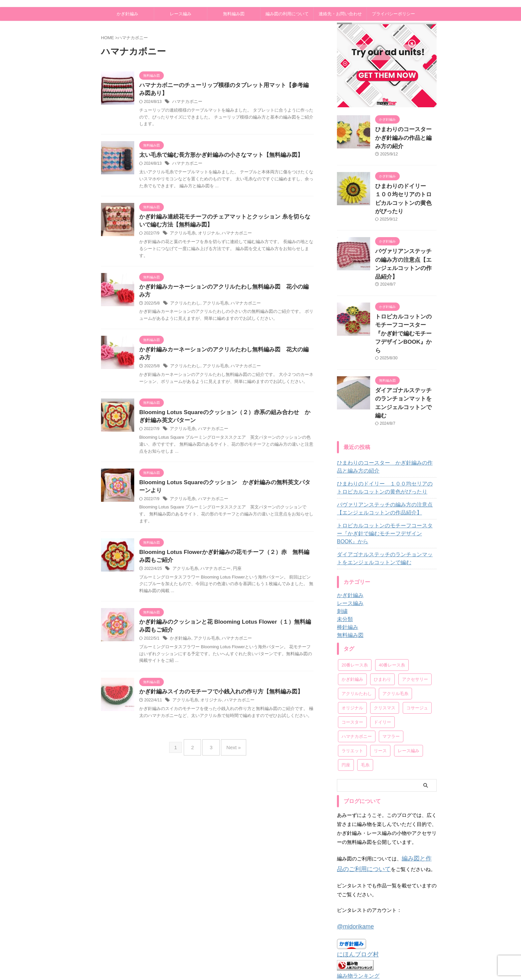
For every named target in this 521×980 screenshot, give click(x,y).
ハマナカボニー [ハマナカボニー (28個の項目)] (357, 672)
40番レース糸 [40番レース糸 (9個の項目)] (392, 600)
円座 (233, 560)
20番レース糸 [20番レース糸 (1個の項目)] (355, 600)
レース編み (181, 14)
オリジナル (206, 236)
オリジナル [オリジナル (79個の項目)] (352, 643)
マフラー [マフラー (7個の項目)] (391, 672)
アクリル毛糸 (182, 236)
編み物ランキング (356, 903)
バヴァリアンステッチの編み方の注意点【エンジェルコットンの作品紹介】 (405, 237)
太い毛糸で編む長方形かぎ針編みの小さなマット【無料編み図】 (216, 157)
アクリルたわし (184, 299)
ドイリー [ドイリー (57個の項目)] (382, 657)
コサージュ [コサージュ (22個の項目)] (417, 643)
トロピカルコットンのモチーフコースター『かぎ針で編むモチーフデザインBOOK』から (386, 473)
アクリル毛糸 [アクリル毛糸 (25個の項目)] (395, 629)
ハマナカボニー (186, 103)
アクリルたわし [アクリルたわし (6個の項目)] (357, 629)
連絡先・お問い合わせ (340, 14)
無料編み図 (234, 14)
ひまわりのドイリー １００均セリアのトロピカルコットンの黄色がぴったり (405, 183)
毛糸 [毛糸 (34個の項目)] (365, 700)
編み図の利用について (287, 14)
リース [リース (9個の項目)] (380, 686)
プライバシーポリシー (393, 14)
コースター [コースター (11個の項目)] (352, 657)
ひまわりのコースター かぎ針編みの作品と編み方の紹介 (386, 410)
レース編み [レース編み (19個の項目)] (409, 686)
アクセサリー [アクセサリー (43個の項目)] (415, 615)
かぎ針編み (127, 14)
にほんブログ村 (354, 884)
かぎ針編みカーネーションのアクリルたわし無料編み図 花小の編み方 (224, 290)
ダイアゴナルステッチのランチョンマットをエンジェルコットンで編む (405, 352)
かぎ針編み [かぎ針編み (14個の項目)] (352, 615)
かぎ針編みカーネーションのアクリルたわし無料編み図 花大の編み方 (224, 345)
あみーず (273, 959)
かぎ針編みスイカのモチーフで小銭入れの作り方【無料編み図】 (216, 685)
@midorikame (352, 858)
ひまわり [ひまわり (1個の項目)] (382, 615)
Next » (230, 738)
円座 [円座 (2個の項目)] (346, 700)
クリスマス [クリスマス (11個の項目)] (385, 643)
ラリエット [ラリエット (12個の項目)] (352, 686)
